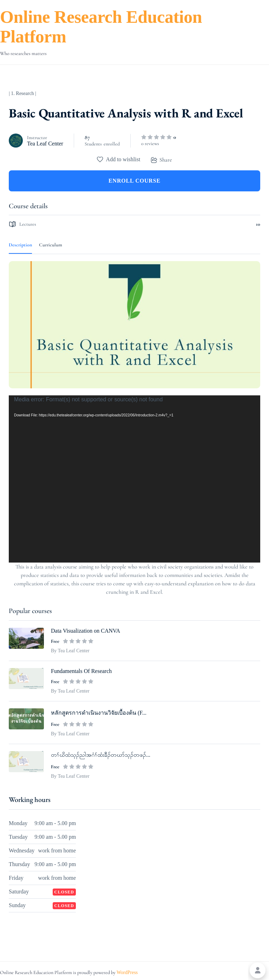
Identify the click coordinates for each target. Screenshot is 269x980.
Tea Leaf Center (45, 144)
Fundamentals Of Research (81, 671)
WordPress (127, 972)
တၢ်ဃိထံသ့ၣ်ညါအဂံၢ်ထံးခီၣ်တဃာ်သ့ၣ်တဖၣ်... (101, 755)
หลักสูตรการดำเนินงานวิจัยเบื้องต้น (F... (99, 713)
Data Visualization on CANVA (86, 631)
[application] (134, 479)
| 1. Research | (22, 93)
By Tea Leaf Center (70, 651)
